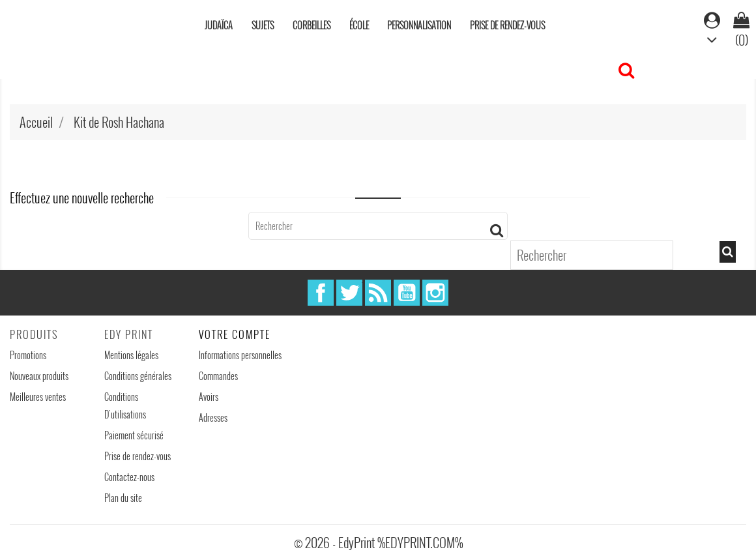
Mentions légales (131, 355)
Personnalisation (419, 25)
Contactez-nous (129, 477)
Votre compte (235, 334)
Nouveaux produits (39, 376)
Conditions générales (138, 376)
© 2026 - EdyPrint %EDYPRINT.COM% (378, 542)
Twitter (349, 293)
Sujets (263, 25)
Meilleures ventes (38, 397)
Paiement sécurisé (134, 435)
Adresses (213, 417)
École (359, 25)
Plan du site (123, 498)
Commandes (218, 376)
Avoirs (209, 397)
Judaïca (219, 25)
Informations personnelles (240, 355)
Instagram (435, 293)
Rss (378, 293)
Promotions (28, 355)
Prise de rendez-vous (507, 25)
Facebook (321, 293)
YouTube (407, 293)
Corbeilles (312, 25)
